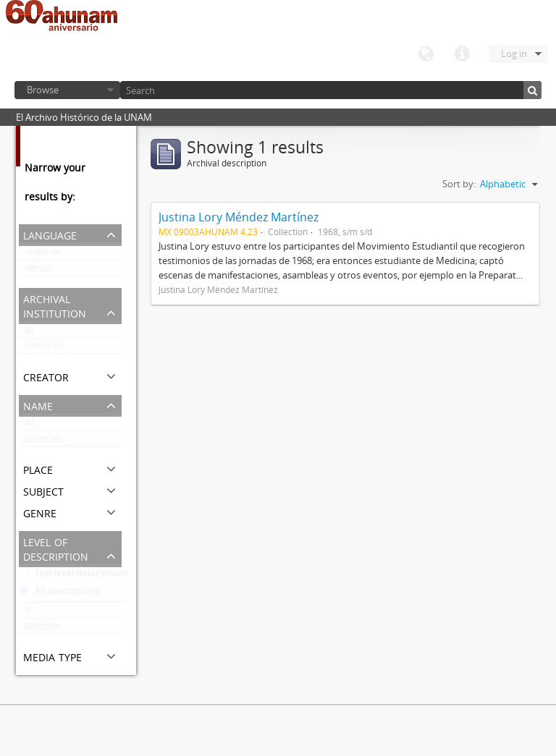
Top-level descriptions (74, 576)
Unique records (51, 255)
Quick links (462, 54)
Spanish (38, 271)
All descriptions (59, 594)
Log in (514, 54)
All (29, 333)
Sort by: (459, 184)
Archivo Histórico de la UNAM (73, 349)
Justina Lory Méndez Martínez (73, 441)
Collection (42, 629)
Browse (43, 90)
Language (426, 54)
